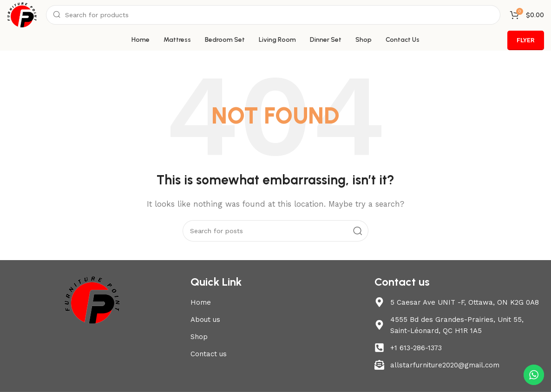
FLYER (526, 40)
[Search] (273, 15)
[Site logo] (22, 14)
